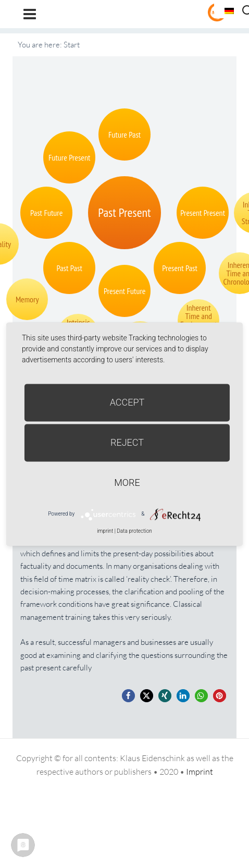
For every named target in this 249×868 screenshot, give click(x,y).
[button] (128, 696)
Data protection (134, 531)
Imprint (200, 772)
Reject (127, 442)
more (127, 482)
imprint (105, 531)
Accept (127, 402)
